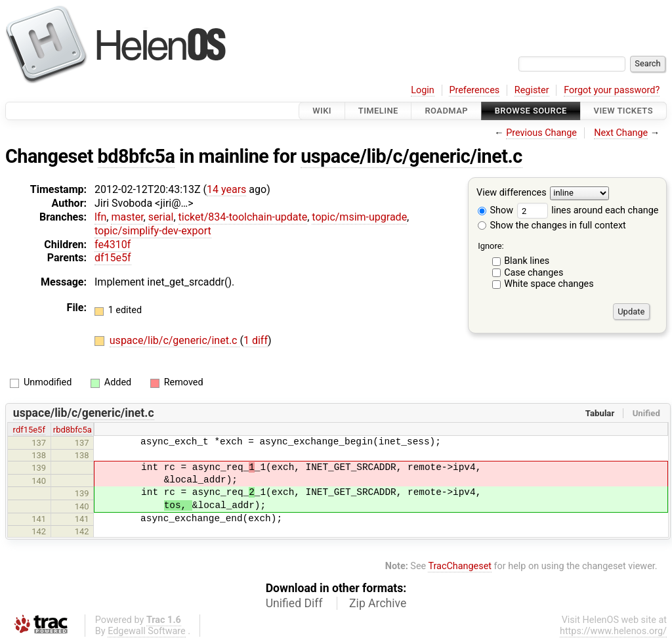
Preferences (474, 90)
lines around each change (588, 210)
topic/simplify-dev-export (153, 231)
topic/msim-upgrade (359, 217)
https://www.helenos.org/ (613, 631)
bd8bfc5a (136, 156)
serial (161, 217)
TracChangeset (460, 566)
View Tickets (623, 111)
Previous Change (541, 133)
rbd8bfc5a (73, 430)
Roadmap (446, 111)
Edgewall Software (147, 631)
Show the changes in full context (552, 225)
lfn (100, 217)
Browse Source (531, 111)
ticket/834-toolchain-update (243, 217)
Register (532, 90)
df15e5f (113, 258)
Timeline (378, 111)
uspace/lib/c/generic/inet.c (411, 156)
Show (495, 210)
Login (423, 90)
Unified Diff (294, 603)
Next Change (621, 133)
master (127, 217)
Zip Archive (378, 603)
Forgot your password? (612, 90)
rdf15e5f (29, 430)
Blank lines (527, 261)
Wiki (322, 111)
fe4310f (113, 245)
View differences (512, 193)
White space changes (549, 284)
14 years (226, 189)
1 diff (256, 340)
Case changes (534, 273)
